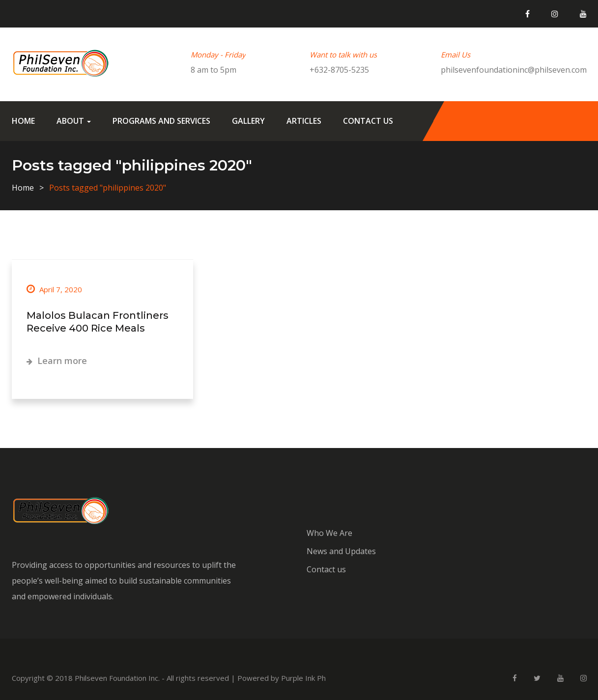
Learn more (57, 361)
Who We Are (329, 533)
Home (23, 121)
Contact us (368, 121)
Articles (304, 121)
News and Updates (341, 551)
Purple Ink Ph (303, 678)
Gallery (248, 121)
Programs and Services (161, 121)
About (74, 121)
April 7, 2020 (54, 289)
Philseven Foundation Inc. (117, 678)
